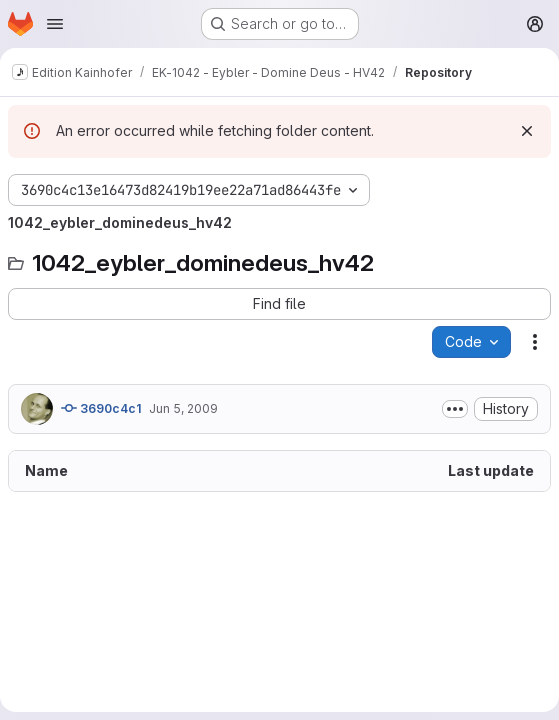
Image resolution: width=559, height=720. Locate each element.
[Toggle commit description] (455, 409)
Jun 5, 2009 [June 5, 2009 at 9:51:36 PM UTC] (183, 408)
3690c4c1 (101, 408)
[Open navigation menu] (55, 24)
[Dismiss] (527, 131)
